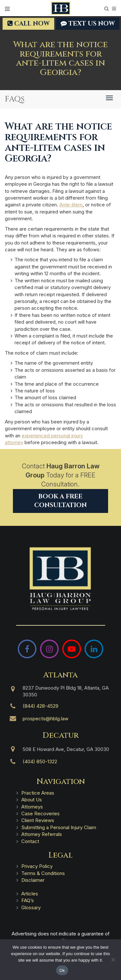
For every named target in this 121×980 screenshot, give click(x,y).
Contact (30, 841)
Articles (30, 894)
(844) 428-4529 (40, 706)
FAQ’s (28, 900)
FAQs (15, 99)
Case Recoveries (40, 813)
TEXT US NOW (88, 24)
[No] (113, 960)
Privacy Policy (37, 866)
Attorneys (32, 807)
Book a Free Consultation (60, 501)
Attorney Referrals (42, 834)
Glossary (31, 907)
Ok (62, 970)
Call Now (28, 24)
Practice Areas (38, 793)
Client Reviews (38, 820)
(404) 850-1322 (40, 761)
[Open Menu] (7, 9)
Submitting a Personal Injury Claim (59, 827)
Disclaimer (33, 880)
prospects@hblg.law (45, 719)
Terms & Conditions (43, 873)
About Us (32, 800)
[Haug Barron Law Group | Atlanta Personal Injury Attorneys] (60, 579)
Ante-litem (71, 205)
